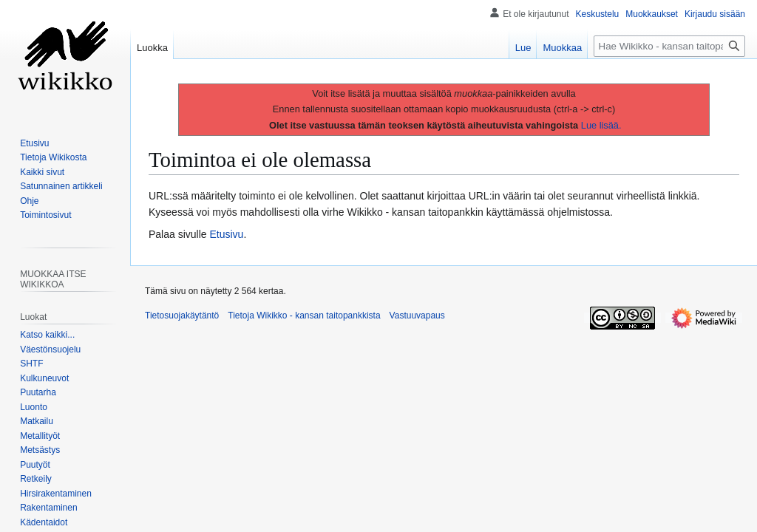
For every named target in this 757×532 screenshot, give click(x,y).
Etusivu (227, 234)
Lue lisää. (601, 125)
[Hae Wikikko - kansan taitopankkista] (669, 46)
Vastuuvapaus (417, 316)
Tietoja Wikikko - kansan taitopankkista (304, 316)
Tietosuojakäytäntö (182, 316)
